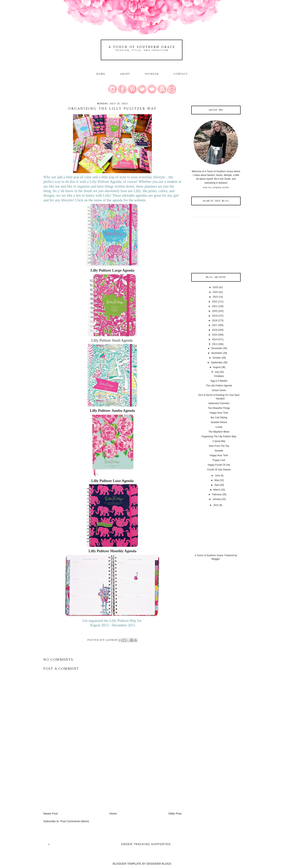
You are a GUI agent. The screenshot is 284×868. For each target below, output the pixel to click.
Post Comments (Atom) (75, 821)
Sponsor (152, 74)
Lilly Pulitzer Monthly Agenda (113, 551)
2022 (215, 302)
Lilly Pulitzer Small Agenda (112, 340)
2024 (215, 292)
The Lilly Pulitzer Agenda (219, 386)
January (217, 499)
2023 (215, 297)
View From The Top (219, 446)
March (217, 490)
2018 (215, 320)
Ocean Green (219, 390)
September (217, 363)
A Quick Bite (219, 441)
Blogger (216, 559)
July (217, 372)
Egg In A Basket (219, 381)
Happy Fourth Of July (219, 465)
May (217, 480)
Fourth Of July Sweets (219, 470)
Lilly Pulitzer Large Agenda (112, 270)
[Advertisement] (73, 784)
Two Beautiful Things (219, 408)
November (217, 353)
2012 (216, 505)
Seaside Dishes (219, 422)
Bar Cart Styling (219, 418)
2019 (215, 316)
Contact (181, 74)
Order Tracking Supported (146, 844)
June (217, 476)
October (217, 358)
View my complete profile (216, 187)
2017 (215, 325)
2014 (215, 339)
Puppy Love (219, 460)
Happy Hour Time (219, 413)
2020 (215, 311)
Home (101, 74)
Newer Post (50, 814)
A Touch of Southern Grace (142, 47)
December (217, 348)
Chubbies (219, 376)
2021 (215, 306)
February (217, 494)
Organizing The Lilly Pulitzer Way (219, 436)
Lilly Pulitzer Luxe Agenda (113, 481)
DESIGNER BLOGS (159, 864)
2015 (215, 335)
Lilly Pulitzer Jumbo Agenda (112, 411)
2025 (215, 287)
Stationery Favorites (219, 403)
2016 (215, 330)
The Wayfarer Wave (219, 432)
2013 (215, 344)
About (126, 74)
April (217, 485)
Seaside (219, 451)
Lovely (219, 427)
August (217, 367)
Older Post (175, 814)
